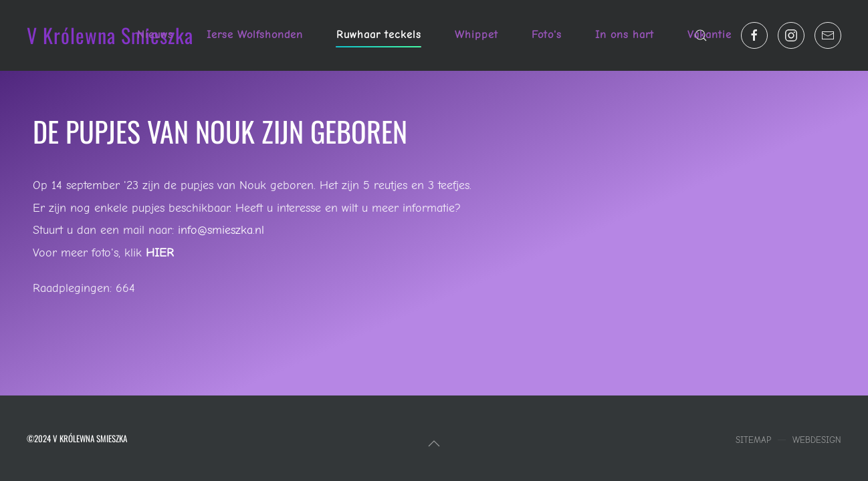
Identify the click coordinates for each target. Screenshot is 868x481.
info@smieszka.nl (221, 230)
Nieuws (155, 35)
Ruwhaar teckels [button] (379, 35)
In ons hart (625, 35)
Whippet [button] (476, 35)
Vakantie (710, 35)
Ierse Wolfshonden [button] (255, 35)
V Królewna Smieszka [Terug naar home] (110, 35)
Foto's (547, 35)
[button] (434, 444)
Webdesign (817, 440)
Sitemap (753, 440)
